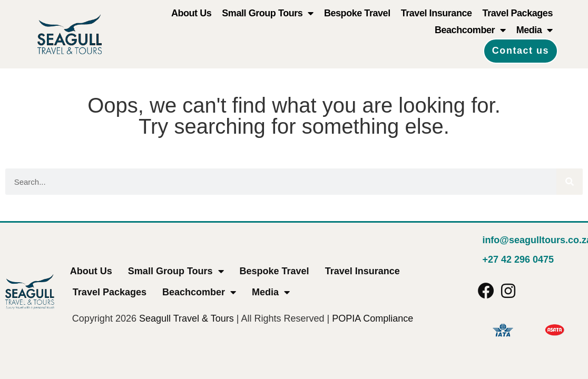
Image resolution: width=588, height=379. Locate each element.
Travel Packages (518, 13)
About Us (191, 13)
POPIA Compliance (373, 318)
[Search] (570, 182)
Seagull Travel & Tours (187, 318)
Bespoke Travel (357, 13)
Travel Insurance (437, 13)
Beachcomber (470, 30)
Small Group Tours (268, 13)
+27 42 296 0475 (518, 260)
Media (535, 30)
